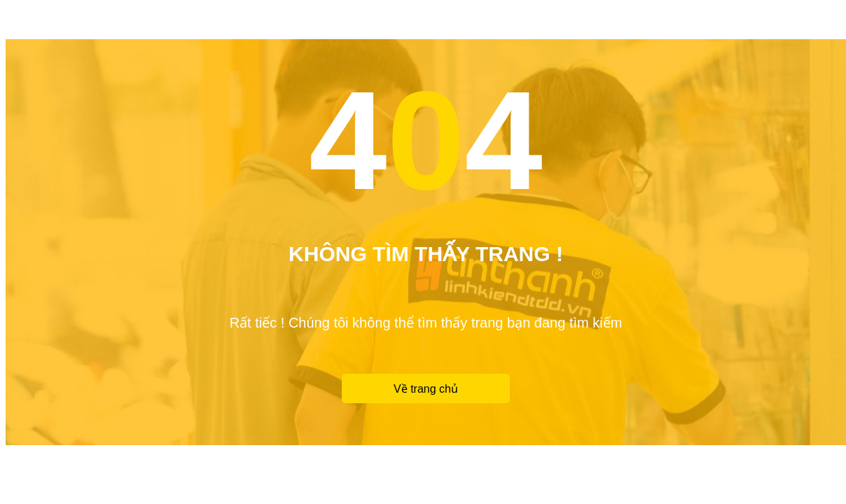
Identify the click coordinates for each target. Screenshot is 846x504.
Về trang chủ (426, 389)
